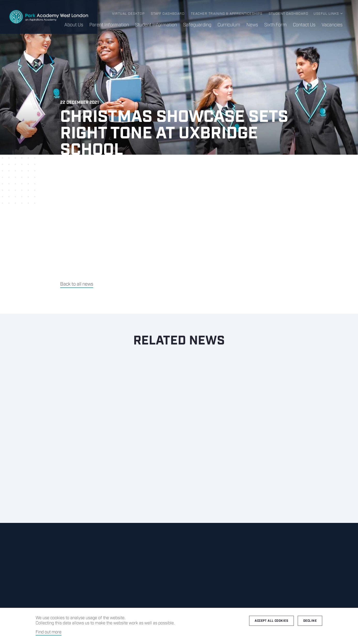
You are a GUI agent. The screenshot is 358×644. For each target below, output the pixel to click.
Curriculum (229, 25)
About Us (74, 25)
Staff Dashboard (168, 14)
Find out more (49, 632)
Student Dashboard (289, 14)
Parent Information (109, 25)
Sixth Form (275, 25)
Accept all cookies (271, 621)
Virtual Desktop (128, 14)
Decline (310, 621)
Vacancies (332, 25)
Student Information (156, 25)
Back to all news (77, 284)
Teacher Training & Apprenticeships (227, 14)
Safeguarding (197, 25)
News (252, 25)
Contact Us (304, 25)
